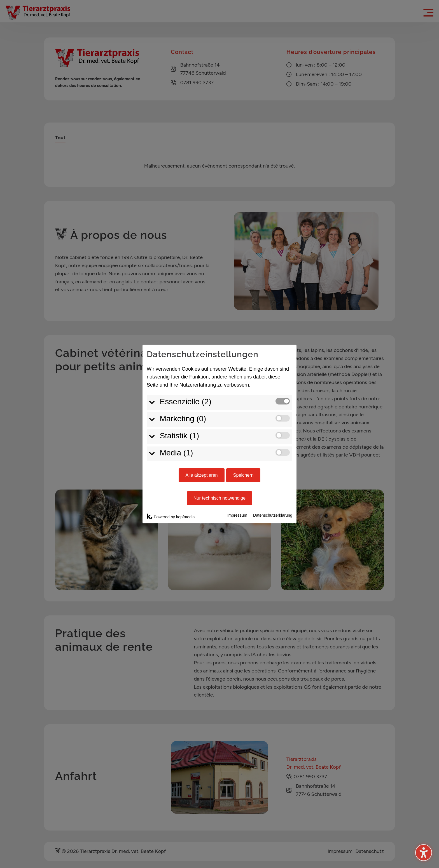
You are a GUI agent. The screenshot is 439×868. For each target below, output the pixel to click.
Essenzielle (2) (186, 346)
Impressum (237, 459)
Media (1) (177, 397)
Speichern (243, 419)
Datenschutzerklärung (273, 459)
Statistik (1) (180, 380)
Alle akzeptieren (201, 419)
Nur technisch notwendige (219, 442)
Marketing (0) (183, 363)
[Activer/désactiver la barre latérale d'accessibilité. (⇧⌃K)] (424, 853)
